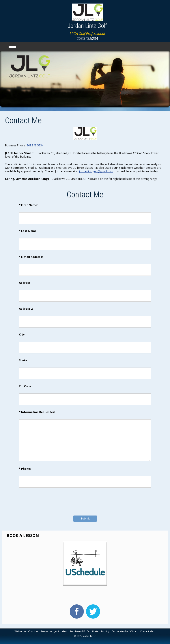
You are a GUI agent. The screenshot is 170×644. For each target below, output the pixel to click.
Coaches (33, 631)
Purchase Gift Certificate (84, 631)
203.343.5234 (35, 145)
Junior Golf (61, 631)
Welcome (20, 631)
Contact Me (147, 631)
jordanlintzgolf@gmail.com (96, 171)
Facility (105, 631)
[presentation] (85, 508)
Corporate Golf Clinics (125, 631)
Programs (46, 631)
